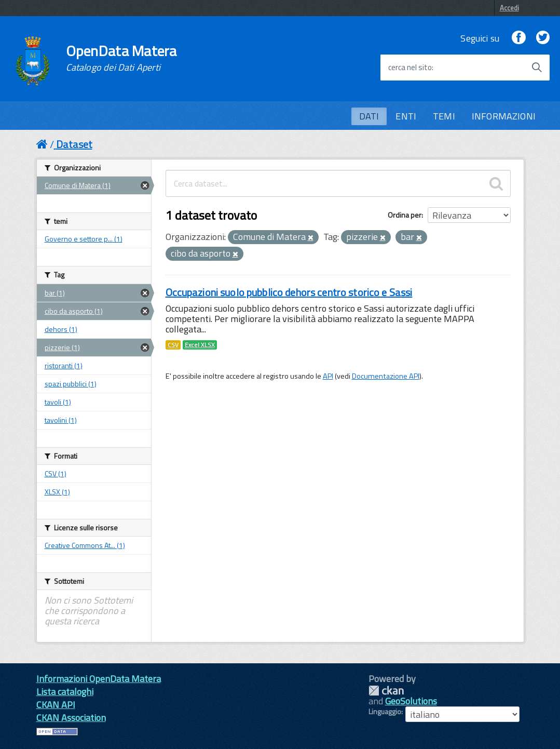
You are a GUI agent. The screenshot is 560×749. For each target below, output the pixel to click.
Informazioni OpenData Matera (99, 679)
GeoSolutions (411, 701)
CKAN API (56, 705)
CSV (173, 345)
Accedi (509, 8)
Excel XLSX (200, 345)
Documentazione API (386, 376)
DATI (369, 116)
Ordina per (405, 215)
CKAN (386, 691)
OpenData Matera (121, 58)
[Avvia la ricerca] (537, 68)
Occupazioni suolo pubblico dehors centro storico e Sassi (289, 292)
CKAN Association (71, 718)
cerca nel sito (410, 68)
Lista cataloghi (65, 692)
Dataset (74, 144)
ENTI (406, 116)
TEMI (444, 116)
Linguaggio (385, 712)
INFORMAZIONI (504, 116)
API (328, 376)
